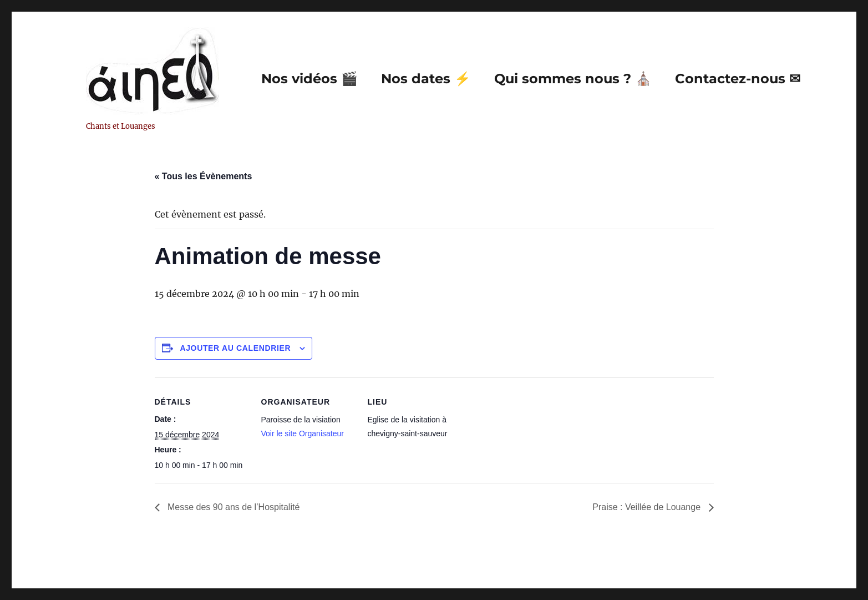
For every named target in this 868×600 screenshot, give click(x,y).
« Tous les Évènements (204, 176)
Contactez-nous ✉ (738, 79)
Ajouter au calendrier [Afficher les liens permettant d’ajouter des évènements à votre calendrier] (235, 348)
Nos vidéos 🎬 (309, 79)
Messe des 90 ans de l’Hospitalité (233, 507)
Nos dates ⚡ (426, 79)
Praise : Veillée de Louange (648, 507)
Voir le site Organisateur (303, 433)
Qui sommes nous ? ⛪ (573, 79)
